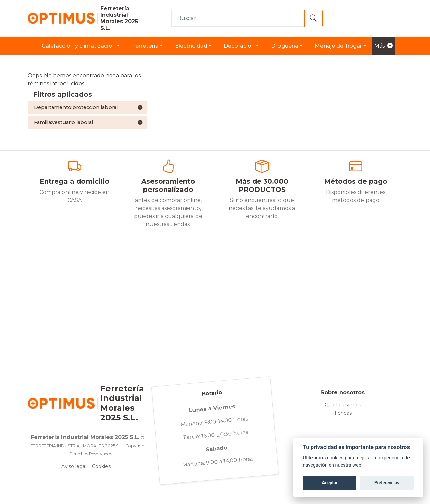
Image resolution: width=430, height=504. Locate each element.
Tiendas (343, 413)
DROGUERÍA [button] (285, 46)
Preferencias (387, 483)
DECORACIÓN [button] (239, 46)
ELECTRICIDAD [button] (191, 46)
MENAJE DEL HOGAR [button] (338, 46)
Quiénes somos (343, 405)
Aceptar (330, 483)
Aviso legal (74, 466)
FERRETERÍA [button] (145, 46)
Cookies (101, 466)
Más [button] (383, 46)
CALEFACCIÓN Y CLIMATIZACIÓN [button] (79, 46)
